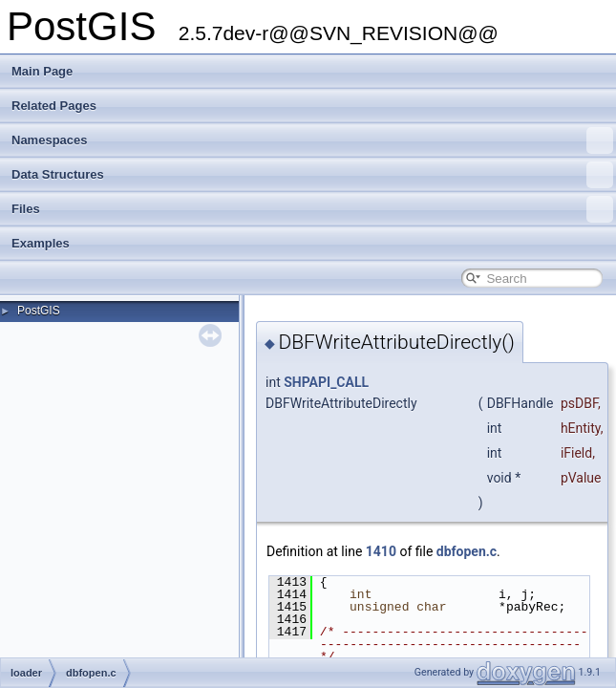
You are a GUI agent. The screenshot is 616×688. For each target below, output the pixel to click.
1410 (381, 551)
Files (312, 209)
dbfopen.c (467, 551)
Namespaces (312, 140)
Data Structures (312, 175)
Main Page (42, 71)
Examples (41, 243)
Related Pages (54, 106)
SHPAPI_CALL (326, 382)
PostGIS (39, 311)
